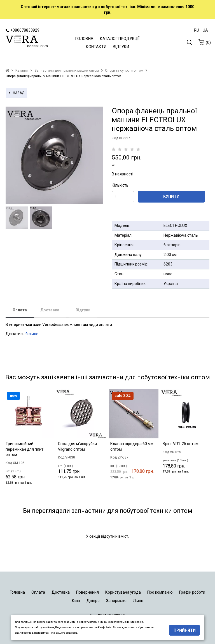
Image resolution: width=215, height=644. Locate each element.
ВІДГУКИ (121, 47)
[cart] (201, 42)
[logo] (27, 42)
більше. (32, 334)
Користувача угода (123, 592)
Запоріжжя (116, 601)
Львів (138, 601)
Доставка (50, 310)
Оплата (20, 310)
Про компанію (160, 592)
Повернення (87, 592)
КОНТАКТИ (96, 47)
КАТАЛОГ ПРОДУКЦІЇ (120, 39)
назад (17, 93)
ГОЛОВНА (84, 39)
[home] (7, 70)
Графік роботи (192, 592)
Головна (17, 592)
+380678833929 (23, 30)
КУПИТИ (171, 196)
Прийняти (185, 630)
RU (197, 30)
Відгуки (83, 310)
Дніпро (93, 601)
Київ (76, 601)
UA (205, 30)
